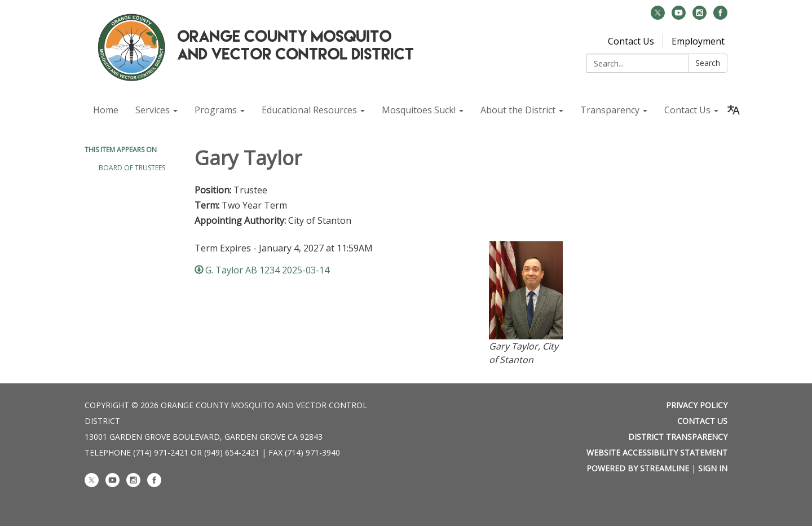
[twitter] (658, 16)
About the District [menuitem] (518, 110)
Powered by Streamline (638, 468)
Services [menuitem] (153, 110)
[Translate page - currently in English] (734, 110)
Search (708, 63)
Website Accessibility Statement (657, 452)
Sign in (713, 468)
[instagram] (700, 16)
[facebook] (720, 16)
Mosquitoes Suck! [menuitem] (419, 110)
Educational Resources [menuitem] (309, 110)
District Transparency (678, 437)
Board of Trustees (132, 168)
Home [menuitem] (106, 110)
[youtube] (679, 16)
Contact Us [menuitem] (687, 110)
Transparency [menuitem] (610, 110)
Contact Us (631, 41)
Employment (698, 41)
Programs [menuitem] (216, 110)
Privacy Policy (697, 405)
